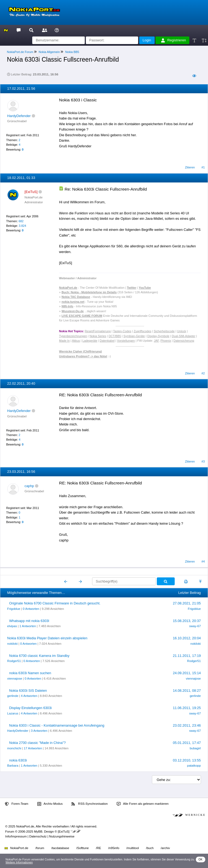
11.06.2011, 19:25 (187, 708)
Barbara (13, 766)
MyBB (38, 832)
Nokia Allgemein (49, 52)
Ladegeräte (90, 341)
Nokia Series (98, 336)
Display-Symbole (158, 336)
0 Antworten (31, 609)
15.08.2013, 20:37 (187, 621)
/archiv (165, 848)
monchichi (14, 748)
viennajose (15, 679)
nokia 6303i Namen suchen (30, 673)
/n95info (114, 848)
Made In (64, 341)
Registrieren (174, 40)
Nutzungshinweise (62, 836)
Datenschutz (38, 836)
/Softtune (83, 848)
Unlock (182, 331)
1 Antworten (28, 626)
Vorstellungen (126, 341)
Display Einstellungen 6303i (30, 708)
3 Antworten (39, 731)
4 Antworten (29, 696)
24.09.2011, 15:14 (187, 673)
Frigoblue (14, 609)
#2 (203, 373)
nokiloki (12, 644)
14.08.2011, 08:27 (187, 691)
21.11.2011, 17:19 (187, 656)
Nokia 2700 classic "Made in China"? (38, 743)
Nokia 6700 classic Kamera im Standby (39, 656)
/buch (150, 848)
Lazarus (13, 713)
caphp (29, 486)
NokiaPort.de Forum (20, 52)
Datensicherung (184, 341)
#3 (203, 461)
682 (21, 221)
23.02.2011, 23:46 (187, 725)
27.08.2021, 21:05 (187, 603)
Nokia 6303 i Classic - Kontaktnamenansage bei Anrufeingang (57, 725)
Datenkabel (107, 341)
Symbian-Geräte (134, 336)
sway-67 (195, 626)
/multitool (133, 848)
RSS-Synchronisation (90, 804)
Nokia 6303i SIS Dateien (28, 691)
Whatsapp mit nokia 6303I (29, 621)
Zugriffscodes (143, 331)
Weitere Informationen (19, 862)
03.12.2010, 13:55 (187, 760)
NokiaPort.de (16, 848)
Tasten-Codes (122, 331)
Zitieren (190, 167)
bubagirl (195, 748)
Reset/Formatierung (98, 331)
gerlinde (13, 696)
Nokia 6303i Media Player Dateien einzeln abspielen (47, 638)
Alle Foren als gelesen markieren (143, 804)
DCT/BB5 (115, 336)
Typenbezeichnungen (73, 336)
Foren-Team (17, 804)
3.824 (22, 226)
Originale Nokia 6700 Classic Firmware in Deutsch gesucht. (55, 603)
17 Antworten (33, 748)
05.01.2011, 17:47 (187, 743)
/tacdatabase (60, 848)
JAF (156, 341)
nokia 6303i (18, 760)
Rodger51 (14, 661)
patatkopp (194, 766)
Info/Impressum (16, 836)
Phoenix (166, 341)
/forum (40, 848)
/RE (98, 848)
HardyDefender (19, 116)
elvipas (12, 626)
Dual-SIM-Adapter (183, 336)
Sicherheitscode (164, 331)
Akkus (76, 341)
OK (201, 859)
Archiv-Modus (50, 804)
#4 (203, 561)
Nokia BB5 (72, 52)
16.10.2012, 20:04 (187, 638)
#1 (203, 167)
